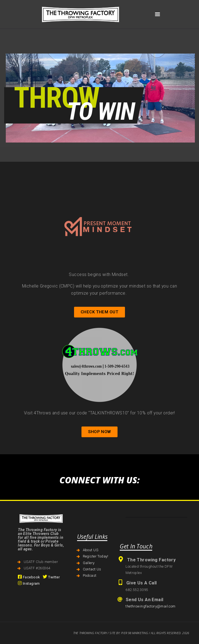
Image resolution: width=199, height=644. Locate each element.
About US (91, 550)
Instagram (29, 583)
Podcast (90, 575)
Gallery (89, 563)
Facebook (29, 577)
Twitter (51, 577)
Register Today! (96, 556)
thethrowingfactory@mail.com (150, 606)
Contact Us (92, 569)
